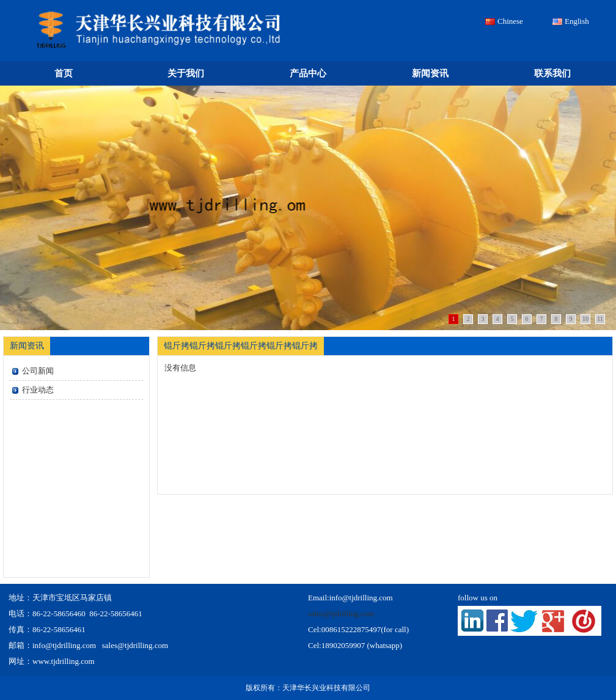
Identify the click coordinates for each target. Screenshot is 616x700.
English (577, 21)
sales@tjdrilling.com (341, 613)
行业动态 (38, 390)
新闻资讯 (430, 73)
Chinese (510, 21)
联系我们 (552, 73)
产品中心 (308, 73)
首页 (64, 73)
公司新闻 (38, 371)
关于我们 (186, 73)
